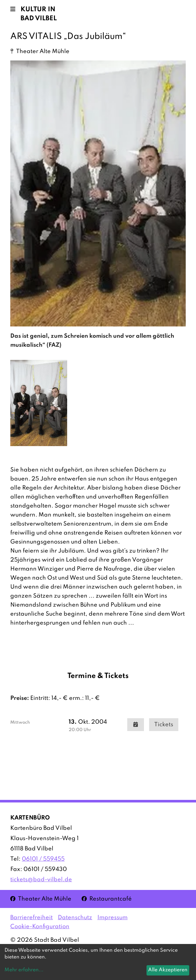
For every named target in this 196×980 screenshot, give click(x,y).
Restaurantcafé (107, 898)
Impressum (112, 918)
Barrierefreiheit (31, 918)
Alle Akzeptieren (168, 970)
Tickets (164, 725)
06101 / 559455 (43, 859)
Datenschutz (75, 918)
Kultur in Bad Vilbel (39, 14)
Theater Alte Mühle (41, 898)
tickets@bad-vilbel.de (41, 880)
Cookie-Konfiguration (40, 927)
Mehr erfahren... (24, 970)
